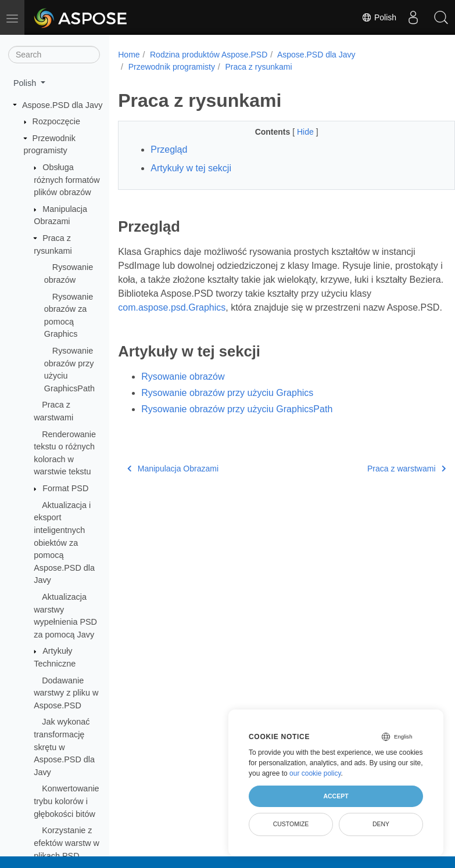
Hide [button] (294, 132)
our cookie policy (315, 773)
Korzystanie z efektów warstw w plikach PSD (67, 843)
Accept (336, 796)
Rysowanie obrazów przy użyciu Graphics (227, 407)
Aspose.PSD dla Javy (62, 105)
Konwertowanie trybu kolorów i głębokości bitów (66, 801)
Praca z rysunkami (258, 67)
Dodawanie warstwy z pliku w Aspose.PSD (66, 693)
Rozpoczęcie (56, 121)
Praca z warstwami (383, 482)
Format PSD (65, 488)
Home (129, 55)
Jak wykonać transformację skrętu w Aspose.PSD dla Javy (64, 747)
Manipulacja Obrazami (173, 482)
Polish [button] (26, 83)
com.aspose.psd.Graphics (196, 307)
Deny (381, 824)
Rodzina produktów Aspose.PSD (209, 55)
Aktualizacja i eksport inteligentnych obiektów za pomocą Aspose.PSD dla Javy (64, 543)
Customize (291, 824)
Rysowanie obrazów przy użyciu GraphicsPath (237, 423)
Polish (377, 17)
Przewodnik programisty (172, 67)
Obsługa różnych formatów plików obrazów (67, 180)
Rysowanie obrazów (183, 390)
